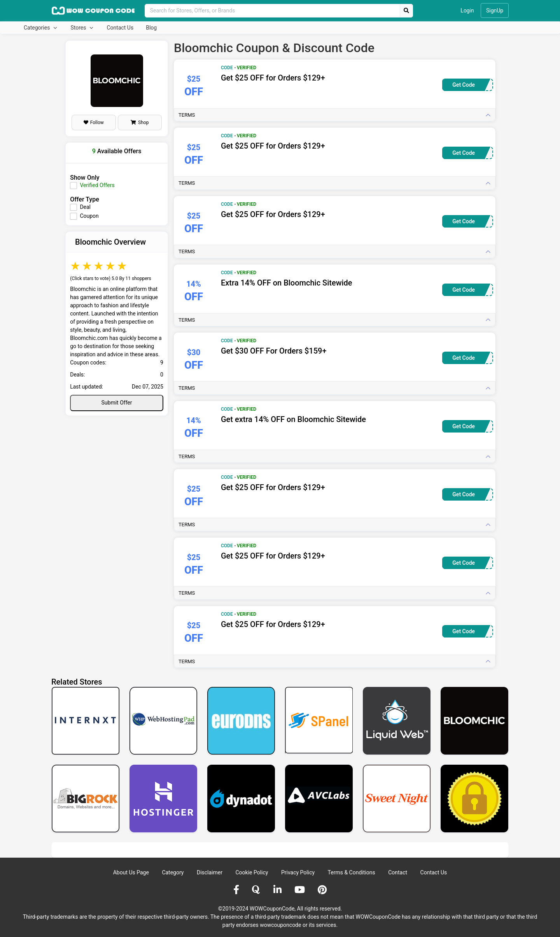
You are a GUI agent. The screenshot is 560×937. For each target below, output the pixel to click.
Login (467, 11)
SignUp (495, 11)
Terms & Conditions (352, 872)
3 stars (99, 266)
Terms (187, 115)
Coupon (89, 216)
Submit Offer (117, 403)
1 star (76, 266)
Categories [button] (38, 28)
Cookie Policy (252, 872)
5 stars (122, 266)
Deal (85, 207)
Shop (140, 123)
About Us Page (131, 872)
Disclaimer (210, 872)
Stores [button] (79, 28)
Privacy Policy (298, 872)
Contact (398, 872)
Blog (151, 28)
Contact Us (120, 28)
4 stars (111, 266)
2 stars (87, 266)
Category (173, 872)
